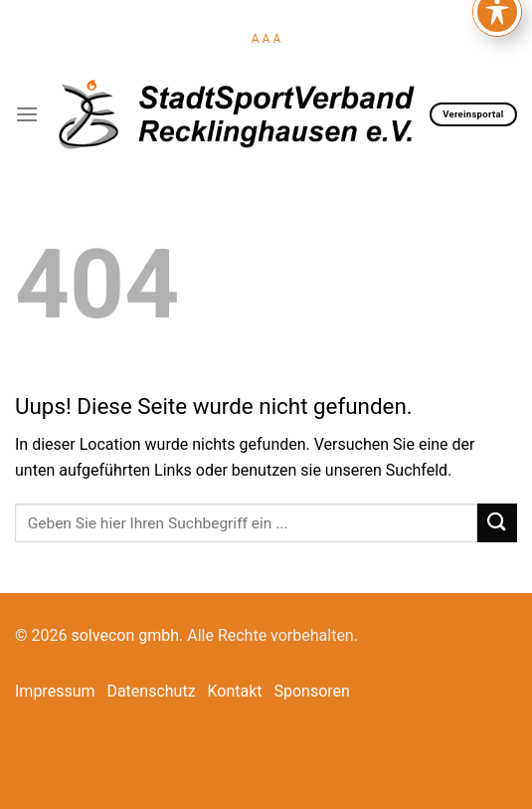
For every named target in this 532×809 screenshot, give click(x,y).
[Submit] (497, 523)
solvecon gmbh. (127, 635)
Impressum (55, 691)
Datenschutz (151, 691)
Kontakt (235, 691)
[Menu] (27, 114)
